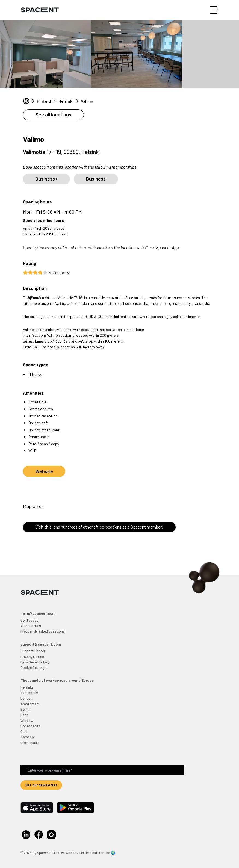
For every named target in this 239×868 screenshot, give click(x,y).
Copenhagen (30, 726)
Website (44, 471)
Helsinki (66, 101)
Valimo (87, 101)
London (26, 698)
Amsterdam (30, 704)
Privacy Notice (32, 656)
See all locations (53, 114)
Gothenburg (30, 742)
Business (96, 179)
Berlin (25, 709)
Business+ (46, 179)
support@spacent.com (41, 644)
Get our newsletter (41, 785)
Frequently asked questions (43, 631)
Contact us (29, 620)
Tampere (28, 737)
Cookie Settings (33, 667)
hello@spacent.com (38, 613)
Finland (44, 101)
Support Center (33, 651)
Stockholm (29, 693)
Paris (25, 715)
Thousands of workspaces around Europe (57, 680)
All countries (31, 626)
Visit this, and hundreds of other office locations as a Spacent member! (99, 527)
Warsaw (27, 720)
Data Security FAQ (35, 662)
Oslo (24, 731)
